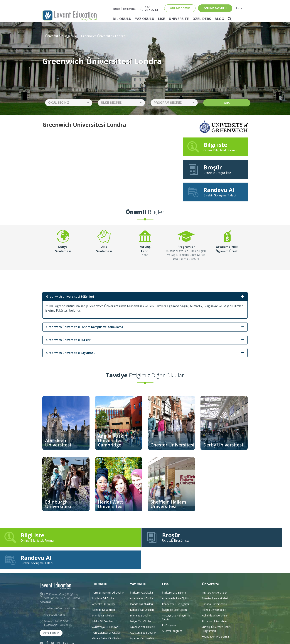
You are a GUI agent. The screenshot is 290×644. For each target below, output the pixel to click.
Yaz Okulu (145, 19)
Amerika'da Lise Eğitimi (176, 578)
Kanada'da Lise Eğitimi (175, 584)
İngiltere (71, 36)
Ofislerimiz (51, 613)
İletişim (117, 9)
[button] (69, 103)
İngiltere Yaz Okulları (142, 573)
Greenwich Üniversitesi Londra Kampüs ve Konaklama (85, 327)
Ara (227, 103)
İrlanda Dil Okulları (103, 596)
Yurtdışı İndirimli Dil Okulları (108, 573)
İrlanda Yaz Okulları (141, 584)
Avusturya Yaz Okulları (143, 613)
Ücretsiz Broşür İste (215, 169)
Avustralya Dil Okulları (105, 607)
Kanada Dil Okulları (104, 590)
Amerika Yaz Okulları (142, 578)
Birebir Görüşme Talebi (215, 192)
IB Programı (169, 605)
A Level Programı (172, 611)
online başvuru (215, 8)
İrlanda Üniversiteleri (214, 590)
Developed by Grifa (188, 633)
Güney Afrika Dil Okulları (107, 619)
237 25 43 (151, 9)
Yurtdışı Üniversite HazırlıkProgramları (217, 609)
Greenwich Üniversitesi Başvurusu (71, 353)
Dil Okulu (122, 19)
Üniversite (179, 19)
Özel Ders (202, 19)
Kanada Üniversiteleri (214, 584)
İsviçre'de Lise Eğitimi (175, 590)
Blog (219, 19)
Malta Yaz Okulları (141, 596)
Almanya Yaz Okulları (143, 607)
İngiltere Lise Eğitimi (174, 573)
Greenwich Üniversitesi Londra (103, 36)
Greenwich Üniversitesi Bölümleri (70, 297)
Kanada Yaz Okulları (142, 590)
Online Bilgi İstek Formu (215, 147)
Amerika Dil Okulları (104, 584)
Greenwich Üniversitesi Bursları (69, 340)
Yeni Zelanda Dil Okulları (107, 613)
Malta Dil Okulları (102, 601)
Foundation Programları (216, 617)
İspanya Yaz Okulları (142, 619)
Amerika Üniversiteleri (215, 578)
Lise (161, 19)
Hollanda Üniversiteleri (215, 596)
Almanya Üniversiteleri (215, 601)
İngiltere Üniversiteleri (215, 573)
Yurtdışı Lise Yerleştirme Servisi (176, 598)
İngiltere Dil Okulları (104, 578)
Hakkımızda (129, 9)
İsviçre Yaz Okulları (141, 601)
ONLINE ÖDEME (180, 8)
